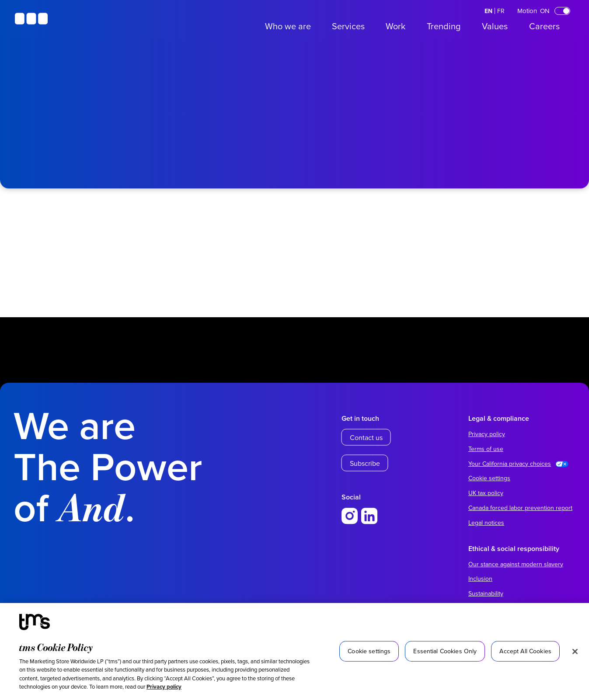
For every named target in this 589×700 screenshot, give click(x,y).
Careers (544, 26)
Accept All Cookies (525, 651)
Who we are (288, 26)
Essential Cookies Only (445, 651)
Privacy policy (164, 687)
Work (396, 26)
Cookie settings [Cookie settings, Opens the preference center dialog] (369, 651)
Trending (444, 26)
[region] (294, 651)
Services (348, 26)
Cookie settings (489, 478)
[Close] (575, 651)
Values (495, 26)
